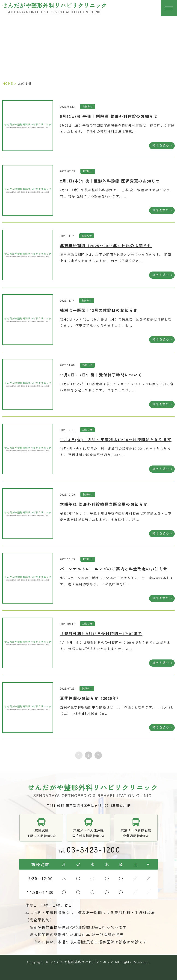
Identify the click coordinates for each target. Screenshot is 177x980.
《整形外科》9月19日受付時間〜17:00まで (101, 633)
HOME (8, 83)
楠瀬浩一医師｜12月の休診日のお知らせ (99, 310)
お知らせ (88, 106)
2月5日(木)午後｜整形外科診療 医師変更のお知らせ (110, 181)
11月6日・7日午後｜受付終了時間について (101, 375)
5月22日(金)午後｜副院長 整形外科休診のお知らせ (109, 116)
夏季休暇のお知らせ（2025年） (90, 698)
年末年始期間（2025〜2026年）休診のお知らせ (106, 246)
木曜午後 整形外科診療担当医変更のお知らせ (104, 504)
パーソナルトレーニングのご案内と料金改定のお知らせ (114, 569)
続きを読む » (162, 145)
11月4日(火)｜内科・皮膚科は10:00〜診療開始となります (116, 439)
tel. (89, 849)
